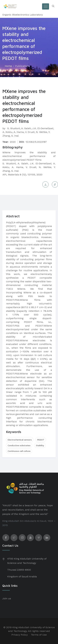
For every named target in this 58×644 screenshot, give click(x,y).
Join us (7, 598)
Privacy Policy (20, 635)
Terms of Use (39, 635)
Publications (23, 66)
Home (8, 66)
